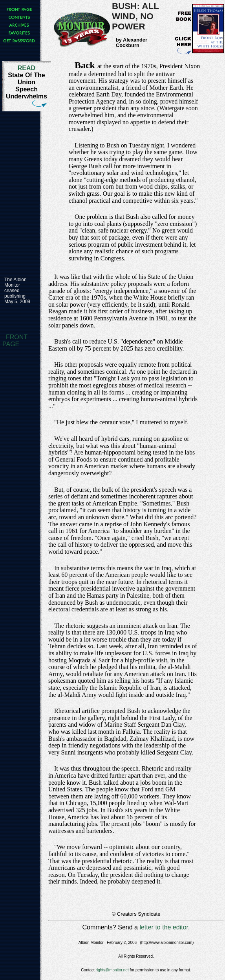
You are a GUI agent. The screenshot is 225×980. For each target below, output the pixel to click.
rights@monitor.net (112, 970)
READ (27, 68)
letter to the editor (164, 927)
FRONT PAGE (15, 341)
